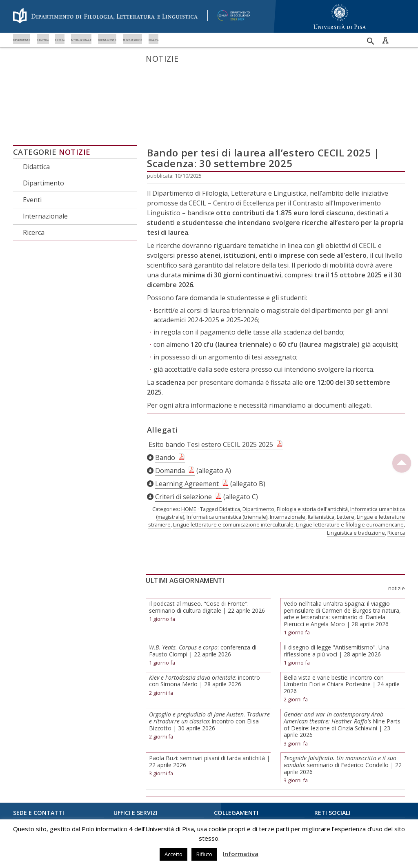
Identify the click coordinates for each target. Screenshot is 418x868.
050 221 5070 (37, 800)
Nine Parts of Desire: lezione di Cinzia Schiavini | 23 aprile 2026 (342, 655)
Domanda (170, 402)
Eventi (32, 130)
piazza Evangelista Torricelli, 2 (49, 781)
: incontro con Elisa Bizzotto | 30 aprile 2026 (209, 652)
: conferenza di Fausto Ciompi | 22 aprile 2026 (203, 582)
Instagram (326, 766)
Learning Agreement (187, 415)
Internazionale (231, 52)
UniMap (223, 755)
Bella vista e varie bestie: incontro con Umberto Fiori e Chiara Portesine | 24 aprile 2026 (342, 615)
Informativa (241, 854)
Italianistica (321, 448)
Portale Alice (229, 766)
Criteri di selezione (183, 428)
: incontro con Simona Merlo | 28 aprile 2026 (205, 611)
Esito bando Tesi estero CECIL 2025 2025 (211, 375)
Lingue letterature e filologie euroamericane (350, 455)
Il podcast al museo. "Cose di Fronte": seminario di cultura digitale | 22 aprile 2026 (207, 538)
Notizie (75, 83)
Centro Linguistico (236, 799)
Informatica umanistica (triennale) (227, 448)
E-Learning (227, 777)
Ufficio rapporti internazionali (149, 788)
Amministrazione (134, 766)
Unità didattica (131, 777)
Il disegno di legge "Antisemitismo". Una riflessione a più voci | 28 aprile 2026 (336, 582)
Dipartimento (38, 52)
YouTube (325, 777)
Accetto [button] (173, 854)
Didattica (107, 52)
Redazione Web (133, 810)
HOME (189, 440)
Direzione (126, 755)
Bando (165, 388)
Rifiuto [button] (204, 854)
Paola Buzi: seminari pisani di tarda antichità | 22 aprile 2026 (209, 692)
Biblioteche (228, 788)
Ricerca (164, 52)
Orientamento (312, 52)
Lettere (346, 448)
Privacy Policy (230, 810)
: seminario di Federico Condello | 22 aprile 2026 (343, 696)
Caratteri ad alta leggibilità (385, 40)
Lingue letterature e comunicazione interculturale (233, 455)
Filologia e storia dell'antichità (312, 440)
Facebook (326, 755)
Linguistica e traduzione (356, 463)
